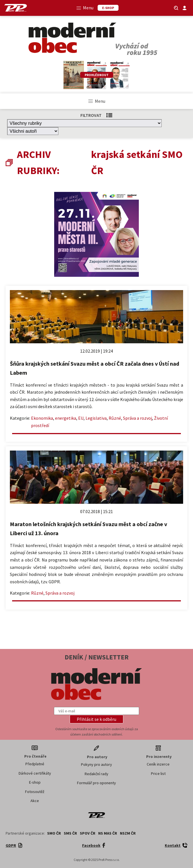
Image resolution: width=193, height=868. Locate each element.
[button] (97, 719)
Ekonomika (42, 418)
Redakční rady (97, 774)
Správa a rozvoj (138, 418)
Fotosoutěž (35, 792)
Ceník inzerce (158, 764)
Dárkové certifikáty (35, 773)
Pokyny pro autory (97, 764)
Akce (35, 801)
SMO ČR (54, 833)
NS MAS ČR (108, 833)
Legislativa (96, 418)
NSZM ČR (128, 833)
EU (81, 418)
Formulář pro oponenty (97, 783)
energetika (66, 418)
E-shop (35, 782)
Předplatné (35, 764)
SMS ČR (70, 833)
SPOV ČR (88, 833)
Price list (158, 773)
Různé (115, 418)
